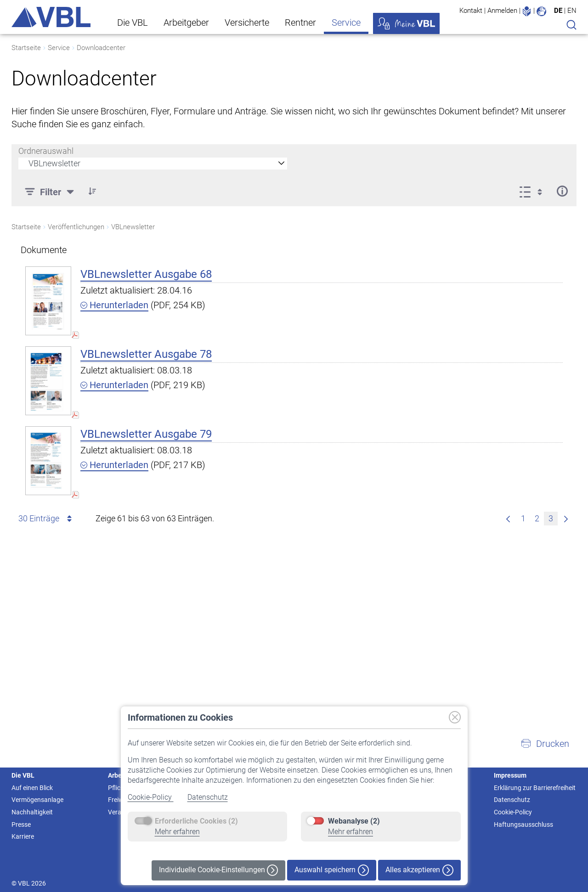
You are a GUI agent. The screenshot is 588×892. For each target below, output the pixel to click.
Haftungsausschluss (523, 824)
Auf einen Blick (32, 788)
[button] (545, 744)
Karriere (23, 836)
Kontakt (471, 11)
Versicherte (247, 23)
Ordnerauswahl (46, 151)
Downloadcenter (101, 48)
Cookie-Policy (151, 797)
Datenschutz (208, 797)
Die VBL (133, 23)
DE (558, 11)
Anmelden (502, 11)
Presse (21, 824)
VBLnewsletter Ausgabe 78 (146, 354)
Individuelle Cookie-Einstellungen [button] (218, 870)
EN (572, 11)
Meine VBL (406, 23)
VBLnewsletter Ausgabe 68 (146, 274)
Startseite (26, 48)
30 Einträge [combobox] (47, 519)
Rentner (300, 23)
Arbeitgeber (186, 23)
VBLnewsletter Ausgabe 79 (146, 434)
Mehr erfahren (177, 832)
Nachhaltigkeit (32, 812)
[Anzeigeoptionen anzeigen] (534, 191)
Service (346, 23)
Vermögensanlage (37, 800)
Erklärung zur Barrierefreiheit (535, 788)
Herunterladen (114, 305)
